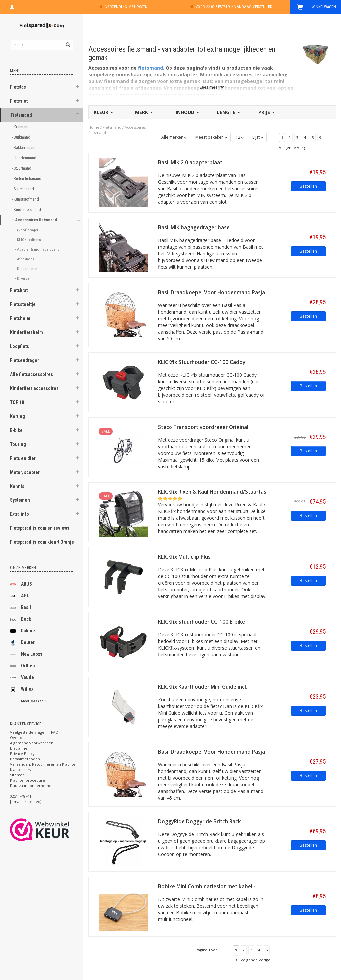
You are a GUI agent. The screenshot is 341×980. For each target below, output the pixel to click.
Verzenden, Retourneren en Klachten (44, 764)
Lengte (228, 112)
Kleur (103, 112)
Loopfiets (19, 346)
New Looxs (26, 654)
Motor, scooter (25, 472)
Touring (18, 444)
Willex (22, 689)
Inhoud (187, 112)
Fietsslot (19, 101)
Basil (20, 608)
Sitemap (17, 775)
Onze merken (23, 568)
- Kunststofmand (26, 199)
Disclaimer (19, 748)
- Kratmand (21, 127)
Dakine (22, 631)
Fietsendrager (24, 360)
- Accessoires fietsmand (35, 220)
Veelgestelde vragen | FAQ (34, 732)
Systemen (20, 500)
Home (94, 127)
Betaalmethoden (25, 759)
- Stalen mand (23, 189)
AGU (20, 596)
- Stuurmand (22, 168)
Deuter (22, 643)
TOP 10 (17, 402)
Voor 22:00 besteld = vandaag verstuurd (234, 7)
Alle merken (174, 137)
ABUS (21, 584)
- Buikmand (21, 137)
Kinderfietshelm (26, 332)
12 (240, 137)
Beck (20, 619)
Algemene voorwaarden (32, 743)
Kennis (17, 486)
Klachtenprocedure (27, 780)
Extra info (19, 514)
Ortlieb (22, 666)
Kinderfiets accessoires (34, 388)
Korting (17, 416)
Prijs (266, 112)
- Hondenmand (24, 158)
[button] (77, 88)
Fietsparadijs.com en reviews (40, 528)
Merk (143, 112)
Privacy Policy (22, 754)
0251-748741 (21, 796)
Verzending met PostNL (127, 7)
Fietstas (18, 87)
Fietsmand (21, 115)
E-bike (16, 430)
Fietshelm (20, 318)
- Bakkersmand (25, 147)
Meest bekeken (211, 137)
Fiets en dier (23, 458)
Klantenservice (23, 770)
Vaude (22, 678)
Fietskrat (19, 290)
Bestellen (308, 186)
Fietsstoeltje (23, 304)
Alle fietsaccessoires (31, 374)
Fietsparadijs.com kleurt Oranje (42, 542)
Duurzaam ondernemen (32, 786)
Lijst (258, 137)
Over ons (18, 738)
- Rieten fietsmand (27, 178)
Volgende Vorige (294, 147)
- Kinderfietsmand (27, 209)
